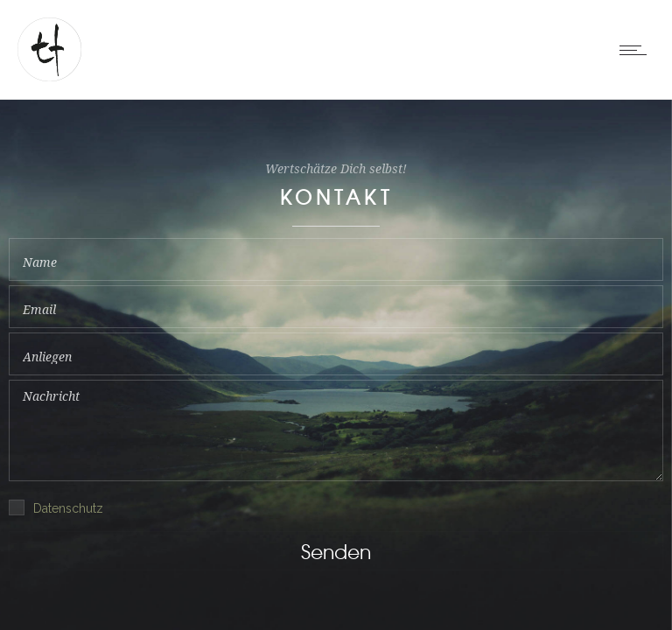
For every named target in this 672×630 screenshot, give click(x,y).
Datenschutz (68, 508)
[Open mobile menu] (637, 50)
